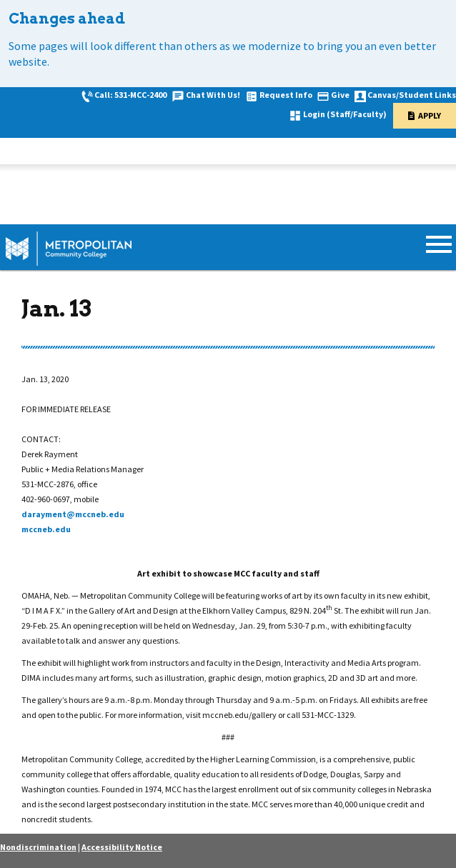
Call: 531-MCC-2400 (130, 95)
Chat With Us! (213, 95)
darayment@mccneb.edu (73, 514)
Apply (430, 115)
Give (340, 95)
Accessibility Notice (122, 847)
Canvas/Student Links (412, 95)
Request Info (286, 95)
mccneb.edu (46, 529)
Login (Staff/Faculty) (345, 114)
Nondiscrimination (38, 847)
